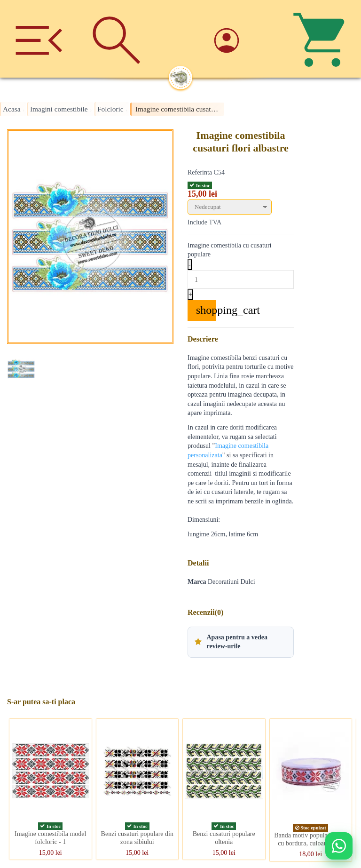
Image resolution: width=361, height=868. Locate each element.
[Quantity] (241, 279)
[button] (241, 642)
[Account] (245, 39)
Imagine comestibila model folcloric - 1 (50, 838)
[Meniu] (39, 39)
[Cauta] (116, 39)
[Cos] (322, 39)
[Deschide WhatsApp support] (339, 846)
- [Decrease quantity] (190, 265)
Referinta (200, 172)
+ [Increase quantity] (190, 294)
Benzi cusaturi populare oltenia (224, 838)
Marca (197, 582)
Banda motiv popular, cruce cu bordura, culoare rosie (310, 839)
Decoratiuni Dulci (232, 582)
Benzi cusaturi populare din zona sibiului (137, 838)
